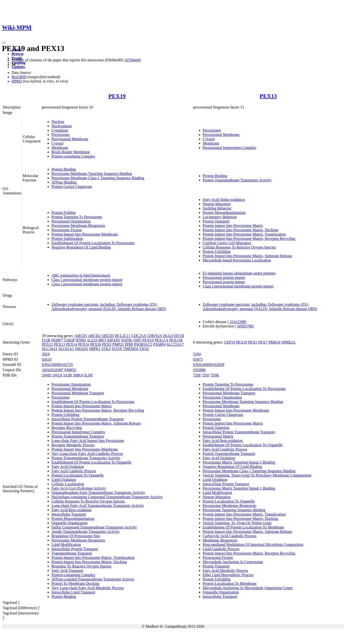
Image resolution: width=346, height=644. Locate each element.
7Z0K (215, 375)
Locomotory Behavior (220, 217)
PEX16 (84, 344)
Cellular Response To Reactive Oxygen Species (239, 247)
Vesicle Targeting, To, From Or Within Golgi (237, 523)
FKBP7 (57, 340)
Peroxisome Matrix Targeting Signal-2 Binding (239, 462)
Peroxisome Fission (67, 230)
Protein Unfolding (217, 252)
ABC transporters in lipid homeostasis (81, 275)
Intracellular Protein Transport (75, 549)
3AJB (67, 375)
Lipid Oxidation (64, 480)
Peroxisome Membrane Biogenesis (78, 226)
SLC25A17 (175, 344)
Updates (18, 67)
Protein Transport (216, 221)
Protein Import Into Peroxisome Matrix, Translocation (244, 234)
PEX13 (268, 96)
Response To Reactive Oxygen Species (81, 566)
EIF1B (179, 336)
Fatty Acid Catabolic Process (74, 471)
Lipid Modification (66, 545)
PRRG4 (274, 342)
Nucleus (58, 122)
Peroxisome (61, 135)
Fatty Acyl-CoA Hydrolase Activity (79, 488)
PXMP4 (159, 344)
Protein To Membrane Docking (75, 583)
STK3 (106, 349)
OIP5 (137, 340)
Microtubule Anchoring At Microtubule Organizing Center (248, 588)
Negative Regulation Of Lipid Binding (81, 247)
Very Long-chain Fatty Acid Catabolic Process (87, 454)
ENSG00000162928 (209, 365)
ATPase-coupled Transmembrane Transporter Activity (93, 579)
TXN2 (144, 349)
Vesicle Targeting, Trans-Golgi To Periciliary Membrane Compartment (257, 475)
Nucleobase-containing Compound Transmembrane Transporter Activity (107, 497)
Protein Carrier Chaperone (72, 187)
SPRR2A (288, 342)
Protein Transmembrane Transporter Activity (237, 180)
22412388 (237, 322)
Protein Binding (64, 169)
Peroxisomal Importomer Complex (230, 148)
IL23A (92, 340)
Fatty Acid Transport (67, 571)
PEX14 (72, 344)
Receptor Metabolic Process (73, 445)
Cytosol (57, 143)
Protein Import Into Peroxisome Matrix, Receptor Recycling (249, 239)
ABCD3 (108, 336)
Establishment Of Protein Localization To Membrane (244, 527)
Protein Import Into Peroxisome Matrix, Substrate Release (247, 256)
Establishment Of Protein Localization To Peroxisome (93, 243)
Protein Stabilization (67, 239)
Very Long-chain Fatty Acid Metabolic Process (88, 588)
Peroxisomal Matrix (218, 436)
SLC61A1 (66, 349)
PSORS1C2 (143, 344)
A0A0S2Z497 (53, 370)
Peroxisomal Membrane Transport (78, 393)
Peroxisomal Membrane (70, 139)
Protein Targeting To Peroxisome (77, 217)
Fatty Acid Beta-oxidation (71, 510)
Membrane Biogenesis (220, 540)
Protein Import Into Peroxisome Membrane (85, 234)
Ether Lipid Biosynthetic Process (228, 575)
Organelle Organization (69, 523)
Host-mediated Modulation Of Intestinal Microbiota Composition (253, 545)
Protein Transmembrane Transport (78, 436)
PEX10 (148, 340)
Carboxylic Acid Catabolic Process (230, 536)
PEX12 (47, 344)
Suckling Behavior (217, 208)
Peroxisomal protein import (224, 277)
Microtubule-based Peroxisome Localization (237, 260)
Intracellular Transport (69, 514)
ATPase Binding (64, 182)
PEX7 (263, 342)
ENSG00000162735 (57, 365)
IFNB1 (81, 340)
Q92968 (199, 370)
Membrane (60, 148)
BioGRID (19, 77)
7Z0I (197, 375)
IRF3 (102, 340)
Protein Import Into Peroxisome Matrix (233, 226)
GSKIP (69, 340)
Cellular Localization (68, 484)
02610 (47, 359)
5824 (46, 354)
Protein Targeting (216, 428)
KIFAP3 (114, 340)
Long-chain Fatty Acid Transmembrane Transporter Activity (98, 506)
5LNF (88, 375)
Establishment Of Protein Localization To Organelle (91, 462)
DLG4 (168, 336)
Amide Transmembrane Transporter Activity (86, 532)
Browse (18, 54)
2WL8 (57, 375)
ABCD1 (81, 336)
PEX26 (96, 344)
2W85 (46, 375)
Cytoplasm (60, 130)
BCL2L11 (123, 336)
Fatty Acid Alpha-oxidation (224, 200)
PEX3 (107, 344)
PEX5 (253, 342)
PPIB (129, 344)
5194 (197, 354)
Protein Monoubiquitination (224, 213)
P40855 (70, 370)
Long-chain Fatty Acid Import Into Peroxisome (88, 441)
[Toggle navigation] (4, 43)
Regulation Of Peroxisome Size (76, 536)
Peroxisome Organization (71, 221)
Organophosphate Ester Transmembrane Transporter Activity (98, 493)
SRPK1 (95, 349)
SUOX (117, 349)
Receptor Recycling (67, 428)
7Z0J (205, 375)
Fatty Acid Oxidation (68, 467)
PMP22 (118, 344)
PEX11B (176, 340)
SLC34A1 (50, 349)
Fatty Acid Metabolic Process (226, 571)
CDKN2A (154, 336)
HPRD (17, 81)
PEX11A (161, 340)
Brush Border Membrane (71, 152)
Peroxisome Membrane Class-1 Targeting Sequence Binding (98, 178)
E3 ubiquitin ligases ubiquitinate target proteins (239, 273)
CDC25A (139, 336)
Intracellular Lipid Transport (73, 592)
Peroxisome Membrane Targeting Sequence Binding (92, 174)
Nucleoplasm (62, 126)
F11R (46, 340)
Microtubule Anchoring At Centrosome (233, 562)
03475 (198, 359)
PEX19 (117, 96)
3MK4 (78, 375)
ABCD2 (94, 336)
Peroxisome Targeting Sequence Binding (234, 510)
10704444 (132, 60)
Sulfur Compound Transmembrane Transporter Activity (94, 527)
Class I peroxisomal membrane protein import (87, 280)
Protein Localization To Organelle (77, 475)
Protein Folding (63, 213)
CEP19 (230, 342)
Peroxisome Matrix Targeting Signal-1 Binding (239, 488)
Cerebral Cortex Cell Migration (227, 243)
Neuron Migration (217, 204)
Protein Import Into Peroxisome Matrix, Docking (241, 230)
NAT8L (127, 340)
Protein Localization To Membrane (230, 583)
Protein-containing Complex (73, 156)
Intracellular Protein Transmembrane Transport (88, 419)
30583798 (245, 326)
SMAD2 (81, 349)
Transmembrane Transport (72, 553)
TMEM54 (131, 349)
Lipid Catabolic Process (221, 549)
